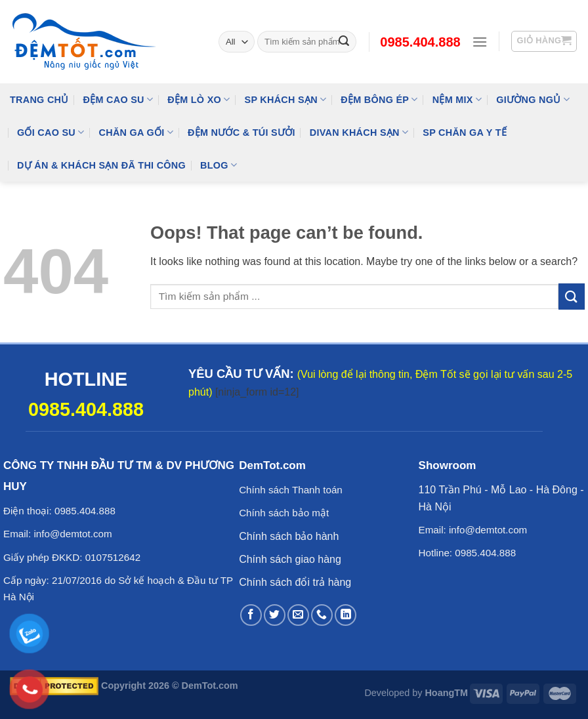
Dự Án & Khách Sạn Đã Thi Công (101, 165)
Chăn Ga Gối (136, 132)
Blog (219, 165)
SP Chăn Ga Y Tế (465, 133)
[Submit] (572, 296)
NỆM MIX (457, 99)
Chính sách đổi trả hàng (295, 582)
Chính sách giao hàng (290, 559)
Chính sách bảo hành (289, 536)
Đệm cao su (118, 99)
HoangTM (446, 693)
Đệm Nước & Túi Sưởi (241, 133)
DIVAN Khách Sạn (359, 132)
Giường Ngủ (533, 99)
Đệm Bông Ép (379, 99)
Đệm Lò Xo (199, 99)
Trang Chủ (39, 100)
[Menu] (480, 42)
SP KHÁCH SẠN (286, 99)
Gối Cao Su (51, 132)
